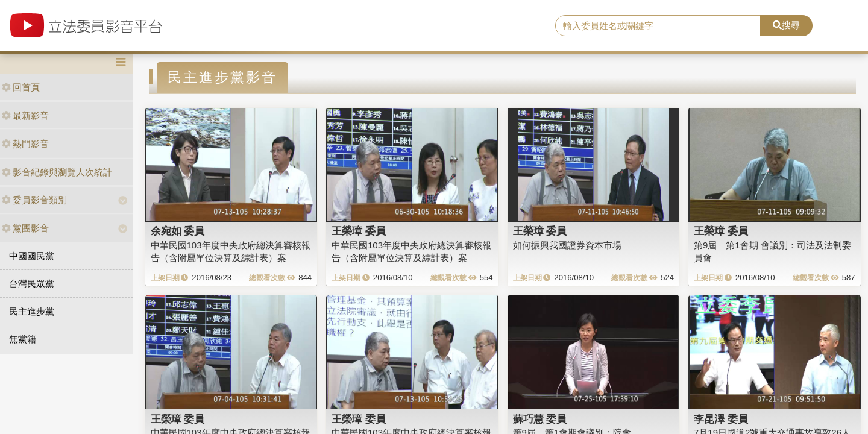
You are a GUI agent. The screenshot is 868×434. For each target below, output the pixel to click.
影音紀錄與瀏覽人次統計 (57, 172)
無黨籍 (23, 339)
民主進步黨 (32, 311)
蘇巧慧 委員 (540, 419)
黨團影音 (25, 228)
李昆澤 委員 (721, 419)
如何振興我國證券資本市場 (567, 245)
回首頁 (21, 87)
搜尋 (786, 25)
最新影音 (25, 115)
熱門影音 (25, 144)
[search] (658, 26)
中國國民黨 (32, 256)
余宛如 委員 (178, 231)
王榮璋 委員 (359, 231)
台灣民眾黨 (32, 284)
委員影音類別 (34, 200)
